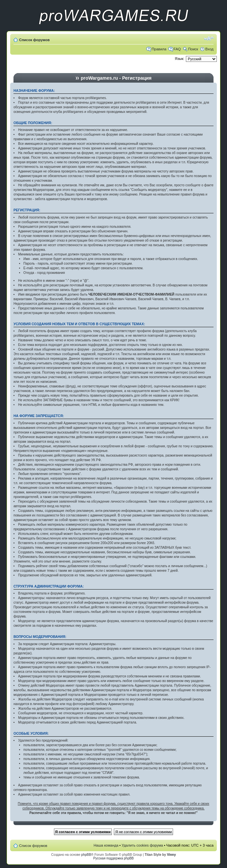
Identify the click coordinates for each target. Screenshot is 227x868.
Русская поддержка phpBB (113, 858)
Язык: (179, 59)
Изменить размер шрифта (209, 39)
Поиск (193, 49)
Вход (209, 49)
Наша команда (106, 845)
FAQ (177, 49)
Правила (159, 49)
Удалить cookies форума (142, 845)
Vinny (171, 855)
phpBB (86, 855)
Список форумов (34, 40)
